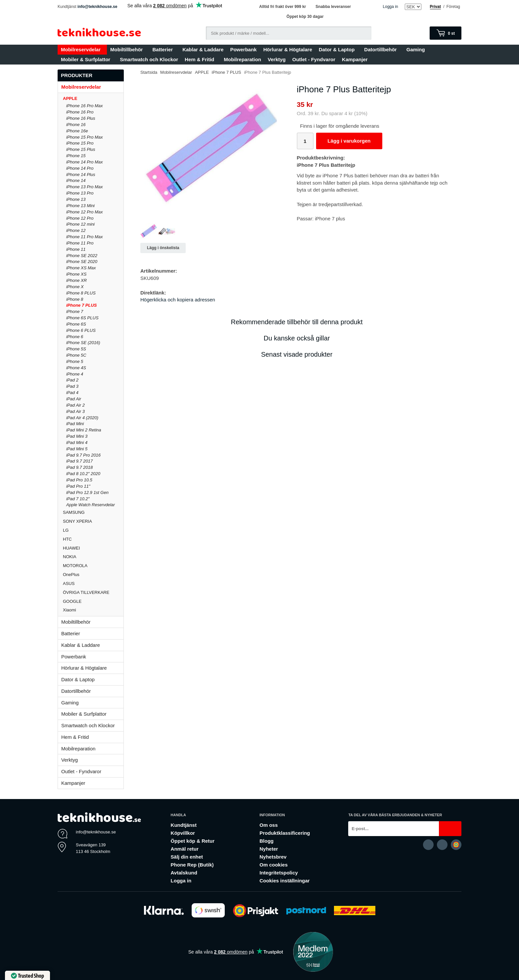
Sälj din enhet (187, 857)
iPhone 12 (76, 230)
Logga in (391, 7)
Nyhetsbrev (273, 857)
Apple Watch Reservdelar (91, 505)
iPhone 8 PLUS (81, 293)
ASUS (93, 583)
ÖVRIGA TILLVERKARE (93, 592)
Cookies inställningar (285, 881)
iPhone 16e (77, 131)
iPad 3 (72, 386)
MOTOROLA (93, 566)
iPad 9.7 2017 (79, 461)
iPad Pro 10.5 (79, 480)
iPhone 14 (76, 180)
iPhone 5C (76, 355)
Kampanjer (355, 59)
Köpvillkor (183, 833)
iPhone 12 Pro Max (85, 212)
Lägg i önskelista (163, 248)
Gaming (417, 49)
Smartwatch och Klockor (149, 59)
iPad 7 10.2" (78, 499)
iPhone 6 (75, 337)
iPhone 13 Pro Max (85, 187)
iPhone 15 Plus (81, 149)
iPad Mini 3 (77, 436)
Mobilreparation (242, 59)
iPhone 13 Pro (80, 193)
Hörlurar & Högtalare (288, 49)
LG (93, 530)
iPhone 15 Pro (80, 143)
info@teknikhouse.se (97, 7)
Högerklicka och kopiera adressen (178, 300)
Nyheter (269, 849)
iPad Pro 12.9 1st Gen (87, 492)
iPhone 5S (76, 349)
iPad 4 (72, 393)
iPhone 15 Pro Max (85, 137)
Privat (435, 7)
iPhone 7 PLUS (81, 305)
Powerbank (243, 49)
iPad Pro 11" (78, 486)
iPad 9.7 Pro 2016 (83, 455)
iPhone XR (76, 280)
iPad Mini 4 (77, 443)
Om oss (269, 825)
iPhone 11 (76, 249)
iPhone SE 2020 (82, 262)
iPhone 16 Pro (80, 112)
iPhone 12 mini (80, 224)
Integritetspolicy (279, 873)
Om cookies (274, 865)
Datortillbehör (382, 49)
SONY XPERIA (93, 521)
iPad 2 (72, 380)
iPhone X (75, 287)
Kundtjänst (184, 825)
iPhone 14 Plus (81, 175)
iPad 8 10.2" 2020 (83, 474)
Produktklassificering (285, 833)
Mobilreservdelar (82, 49)
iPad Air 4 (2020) (82, 418)
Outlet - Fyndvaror (314, 59)
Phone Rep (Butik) (192, 865)
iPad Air (74, 399)
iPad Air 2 (75, 405)
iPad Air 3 (75, 411)
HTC (93, 539)
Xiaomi (70, 610)
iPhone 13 (76, 199)
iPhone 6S (76, 324)
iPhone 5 (75, 361)
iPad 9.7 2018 (79, 467)
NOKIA (93, 557)
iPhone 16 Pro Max (85, 106)
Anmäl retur (185, 849)
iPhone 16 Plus (81, 118)
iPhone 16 (76, 125)
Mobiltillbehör (128, 49)
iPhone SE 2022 (82, 256)
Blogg (267, 841)
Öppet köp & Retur (193, 841)
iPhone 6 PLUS (81, 330)
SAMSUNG (93, 512)
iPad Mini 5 (77, 449)
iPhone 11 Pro (80, 243)
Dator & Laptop (338, 49)
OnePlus (93, 575)
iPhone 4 (75, 374)
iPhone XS (76, 274)
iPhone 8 (75, 299)
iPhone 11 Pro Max (85, 237)
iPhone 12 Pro (80, 218)
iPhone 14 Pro (80, 168)
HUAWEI (93, 548)
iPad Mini (75, 424)
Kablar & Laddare (203, 49)
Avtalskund (184, 873)
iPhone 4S (76, 368)
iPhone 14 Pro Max (85, 162)
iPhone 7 (75, 312)
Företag (453, 7)
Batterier (164, 49)
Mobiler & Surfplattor (87, 59)
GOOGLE (93, 601)
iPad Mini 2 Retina (84, 430)
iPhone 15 (76, 156)
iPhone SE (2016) (83, 343)
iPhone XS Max (81, 268)
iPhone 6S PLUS (82, 318)
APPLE (93, 98)
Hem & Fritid (201, 59)
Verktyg (277, 59)
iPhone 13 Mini (80, 206)
